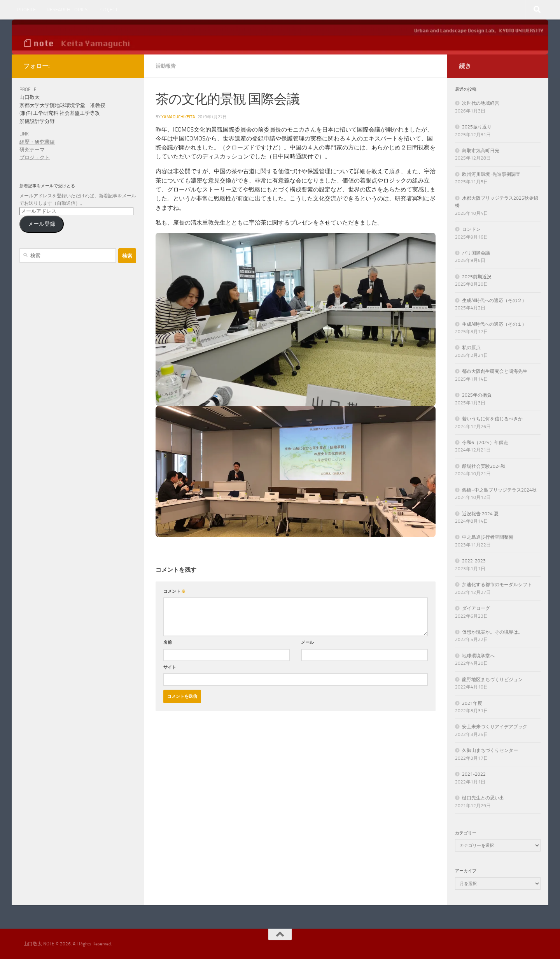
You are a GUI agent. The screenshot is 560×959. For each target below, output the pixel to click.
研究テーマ (32, 150)
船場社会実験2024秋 (484, 466)
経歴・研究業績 (37, 142)
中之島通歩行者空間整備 (488, 537)
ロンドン (471, 229)
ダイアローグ (476, 608)
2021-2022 (474, 774)
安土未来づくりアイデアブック (495, 727)
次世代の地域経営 (481, 103)
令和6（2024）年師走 (485, 443)
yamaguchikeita (178, 117)
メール (307, 642)
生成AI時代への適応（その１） (494, 324)
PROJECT (108, 10)
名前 (168, 642)
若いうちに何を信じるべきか (492, 419)
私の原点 (471, 348)
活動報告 (166, 66)
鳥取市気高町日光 (481, 151)
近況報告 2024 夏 (480, 514)
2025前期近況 (477, 277)
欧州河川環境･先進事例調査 (491, 174)
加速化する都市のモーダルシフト (497, 585)
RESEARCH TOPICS (67, 10)
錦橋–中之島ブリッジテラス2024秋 (499, 490)
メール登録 (42, 224)
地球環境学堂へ (478, 656)
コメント (174, 591)
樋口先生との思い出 (483, 798)
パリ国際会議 (476, 253)
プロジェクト (35, 157)
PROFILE (26, 10)
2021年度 (472, 703)
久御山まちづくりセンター (490, 750)
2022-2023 (474, 561)
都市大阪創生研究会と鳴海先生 (495, 371)
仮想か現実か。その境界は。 (492, 632)
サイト (170, 667)
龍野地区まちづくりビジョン (492, 680)
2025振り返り (477, 127)
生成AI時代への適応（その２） (494, 300)
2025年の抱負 (477, 395)
